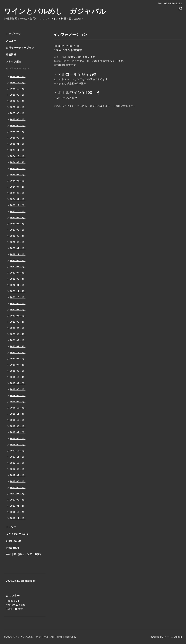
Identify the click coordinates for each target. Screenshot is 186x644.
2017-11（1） (18, 457)
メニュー (11, 41)
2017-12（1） (18, 451)
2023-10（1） (18, 211)
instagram (12, 548)
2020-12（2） (18, 352)
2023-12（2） (18, 205)
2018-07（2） (18, 432)
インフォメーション (18, 68)
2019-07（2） (18, 383)
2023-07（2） (18, 224)
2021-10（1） (18, 297)
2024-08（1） (18, 168)
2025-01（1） (18, 144)
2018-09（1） (18, 426)
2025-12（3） (18, 83)
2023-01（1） (18, 248)
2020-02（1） (18, 371)
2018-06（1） (18, 438)
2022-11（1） (18, 254)
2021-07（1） (18, 310)
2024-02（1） (18, 193)
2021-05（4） (18, 322)
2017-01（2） (18, 506)
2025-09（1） (18, 95)
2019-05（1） (18, 389)
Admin (178, 637)
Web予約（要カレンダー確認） (24, 554)
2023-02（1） (18, 242)
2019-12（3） (18, 377)
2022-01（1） (18, 285)
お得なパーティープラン (20, 48)
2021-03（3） (18, 334)
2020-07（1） (18, 359)
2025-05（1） (18, 119)
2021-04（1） (18, 328)
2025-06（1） (18, 113)
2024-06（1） (18, 175)
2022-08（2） (18, 260)
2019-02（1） (18, 402)
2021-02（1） (18, 340)
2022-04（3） (18, 273)
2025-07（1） (18, 107)
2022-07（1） (18, 267)
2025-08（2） (18, 101)
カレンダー (12, 527)
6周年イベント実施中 (68, 50)
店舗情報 (11, 55)
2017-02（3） (18, 500)
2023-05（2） (18, 236)
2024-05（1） (18, 181)
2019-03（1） (18, 395)
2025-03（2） (18, 132)
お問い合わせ (14, 541)
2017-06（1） (18, 481)
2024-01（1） (18, 199)
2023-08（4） (18, 218)
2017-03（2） (18, 494)
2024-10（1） (18, 156)
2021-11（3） (18, 291)
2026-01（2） (18, 76)
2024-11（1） (18, 150)
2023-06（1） (18, 230)
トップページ (14, 34)
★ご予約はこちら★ (18, 534)
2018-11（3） (18, 414)
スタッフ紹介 (14, 62)
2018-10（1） (18, 420)
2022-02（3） (18, 279)
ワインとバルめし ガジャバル (55, 11)
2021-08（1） (18, 303)
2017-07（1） (18, 475)
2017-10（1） (18, 463)
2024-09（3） (18, 162)
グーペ (168, 637)
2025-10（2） (18, 89)
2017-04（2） (18, 487)
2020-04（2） (18, 365)
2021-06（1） (18, 316)
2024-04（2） (18, 187)
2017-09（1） (18, 469)
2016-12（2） (18, 512)
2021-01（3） (18, 346)
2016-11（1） (18, 518)
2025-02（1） (18, 138)
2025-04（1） (18, 125)
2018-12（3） (18, 408)
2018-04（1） (18, 445)
